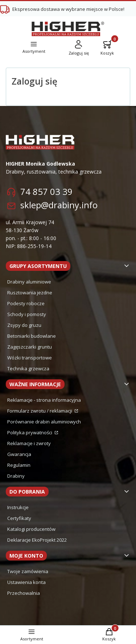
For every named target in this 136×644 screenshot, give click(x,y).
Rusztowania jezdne (30, 293)
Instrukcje (18, 507)
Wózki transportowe (30, 358)
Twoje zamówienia (28, 571)
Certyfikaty (19, 518)
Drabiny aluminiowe (29, 282)
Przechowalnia (24, 593)
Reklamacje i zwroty (29, 443)
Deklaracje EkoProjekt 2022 (37, 540)
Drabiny (16, 476)
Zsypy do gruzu (24, 325)
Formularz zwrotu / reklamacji (40, 411)
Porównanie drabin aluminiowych (44, 422)
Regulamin (19, 465)
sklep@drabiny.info (59, 205)
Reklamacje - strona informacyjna (44, 400)
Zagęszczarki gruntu (30, 347)
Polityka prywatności (30, 432)
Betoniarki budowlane (32, 336)
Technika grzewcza (28, 368)
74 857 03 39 (46, 191)
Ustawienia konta (26, 582)
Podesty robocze (26, 303)
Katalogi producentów (31, 529)
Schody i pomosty (27, 314)
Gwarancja (19, 454)
